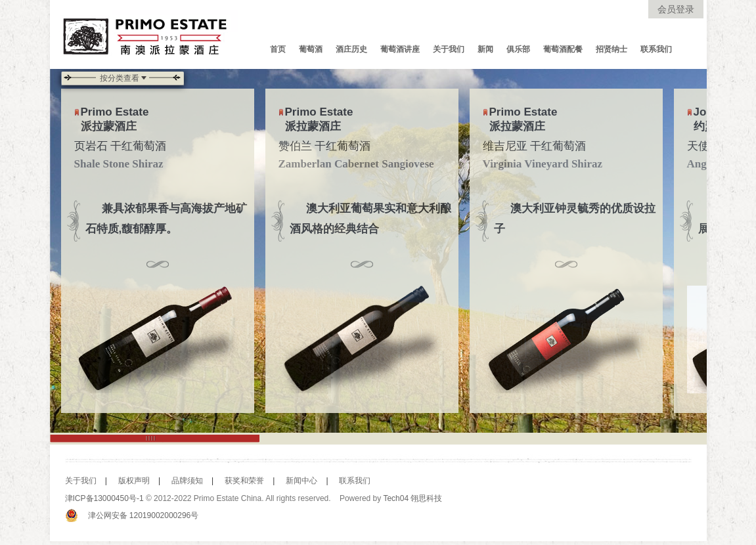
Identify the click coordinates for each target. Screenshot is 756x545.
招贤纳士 (611, 49)
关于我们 (449, 49)
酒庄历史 (351, 49)
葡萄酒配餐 (563, 49)
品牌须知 (182, 481)
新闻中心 (297, 481)
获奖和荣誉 (240, 481)
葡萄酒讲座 (400, 49)
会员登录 (676, 9)
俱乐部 (518, 49)
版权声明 (129, 481)
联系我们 (656, 49)
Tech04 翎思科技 (412, 498)
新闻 (485, 49)
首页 (278, 49)
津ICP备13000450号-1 (104, 498)
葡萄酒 (311, 49)
